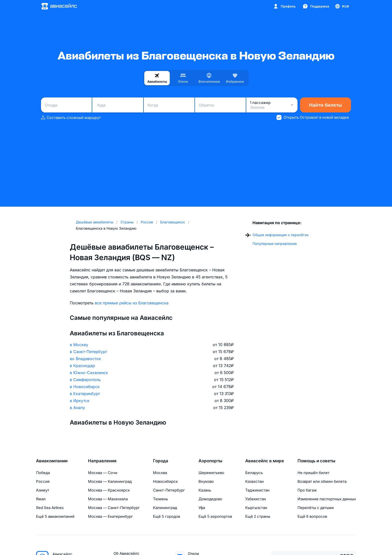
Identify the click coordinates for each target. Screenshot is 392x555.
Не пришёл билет (313, 473)
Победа (43, 473)
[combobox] (66, 105)
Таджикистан (257, 490)
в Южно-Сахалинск (89, 373)
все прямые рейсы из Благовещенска (132, 303)
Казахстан (254, 481)
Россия (43, 481)
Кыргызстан (256, 508)
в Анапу (77, 408)
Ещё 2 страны (258, 516)
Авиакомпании (52, 461)
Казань (205, 490)
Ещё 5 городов (166, 516)
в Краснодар (82, 366)
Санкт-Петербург (169, 490)
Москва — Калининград (110, 481)
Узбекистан (256, 499)
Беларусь (254, 473)
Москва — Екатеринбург (110, 516)
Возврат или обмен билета (322, 481)
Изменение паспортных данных (327, 499)
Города (161, 461)
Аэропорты (210, 461)
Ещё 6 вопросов (312, 516)
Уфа (202, 508)
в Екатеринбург (85, 394)
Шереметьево (211, 473)
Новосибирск (165, 481)
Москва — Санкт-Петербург (114, 508)
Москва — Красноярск (109, 490)
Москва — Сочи (103, 473)
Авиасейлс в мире (265, 461)
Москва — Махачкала (108, 499)
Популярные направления (275, 244)
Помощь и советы (316, 461)
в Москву (79, 345)
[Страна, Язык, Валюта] (342, 6)
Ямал (41, 499)
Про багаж (307, 490)
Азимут (43, 490)
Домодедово (210, 499)
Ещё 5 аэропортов (215, 516)
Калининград (165, 508)
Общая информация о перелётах (281, 235)
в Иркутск (80, 401)
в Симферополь (85, 380)
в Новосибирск (85, 387)
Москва (160, 473)
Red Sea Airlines (50, 508)
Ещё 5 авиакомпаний (55, 516)
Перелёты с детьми (316, 508)
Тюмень (160, 499)
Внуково (206, 481)
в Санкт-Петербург (88, 352)
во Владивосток (85, 359)
